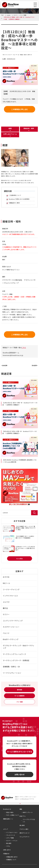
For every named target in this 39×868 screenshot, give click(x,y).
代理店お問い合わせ (12, 857)
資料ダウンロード (25, 833)
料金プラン (23, 816)
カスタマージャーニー (11, 627)
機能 (21, 809)
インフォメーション (12, 832)
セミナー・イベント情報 (14, 26)
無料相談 (20, 690)
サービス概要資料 (20, 696)
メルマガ (6, 602)
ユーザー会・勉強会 (19, 55)
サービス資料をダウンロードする (20, 752)
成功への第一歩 (28, 55)
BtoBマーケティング (11, 639)
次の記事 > (35, 365)
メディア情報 (10, 838)
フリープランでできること (29, 820)
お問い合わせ (20, 774)
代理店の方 (6, 854)
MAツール (6, 583)
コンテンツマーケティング (13, 621)
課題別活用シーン (8, 819)
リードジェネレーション (12, 673)
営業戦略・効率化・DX (11, 667)
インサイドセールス (10, 596)
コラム (8, 846)
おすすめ (6, 577)
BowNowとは (7, 809)
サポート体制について (12, 815)
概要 (10, 128)
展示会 (5, 608)
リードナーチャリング (11, 589)
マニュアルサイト (25, 837)
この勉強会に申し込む (20, 109)
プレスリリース (11, 835)
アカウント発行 (24, 829)
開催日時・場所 (29, 128)
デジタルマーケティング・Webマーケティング (19, 647)
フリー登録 (20, 702)
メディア (6, 829)
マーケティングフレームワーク (14, 654)
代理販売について (11, 860)
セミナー (6, 614)
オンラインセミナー (8, 55)
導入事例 (22, 825)
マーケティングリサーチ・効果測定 (16, 660)
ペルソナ (6, 633)
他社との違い (10, 812)
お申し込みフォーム (10, 134)
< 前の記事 (4, 365)
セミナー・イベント (12, 841)
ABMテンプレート (28, 812)
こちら (24, 348)
